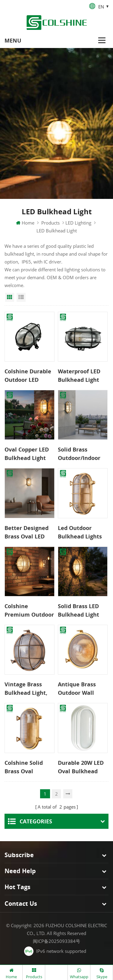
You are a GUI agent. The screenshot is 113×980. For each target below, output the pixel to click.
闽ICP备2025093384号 (56, 941)
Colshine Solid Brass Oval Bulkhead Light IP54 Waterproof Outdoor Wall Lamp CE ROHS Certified (26, 767)
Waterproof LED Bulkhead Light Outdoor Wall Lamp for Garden (81, 376)
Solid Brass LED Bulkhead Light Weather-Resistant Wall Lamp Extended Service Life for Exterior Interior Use (80, 611)
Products (50, 223)
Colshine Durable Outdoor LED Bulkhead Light (28, 376)
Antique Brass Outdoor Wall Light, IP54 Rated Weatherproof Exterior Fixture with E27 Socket (81, 689)
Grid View (10, 297)
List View (21, 297)
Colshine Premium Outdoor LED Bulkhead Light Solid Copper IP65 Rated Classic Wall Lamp (29, 611)
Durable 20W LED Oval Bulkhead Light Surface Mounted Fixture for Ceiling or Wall (82, 767)
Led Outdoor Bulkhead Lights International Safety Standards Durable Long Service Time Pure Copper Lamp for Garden (82, 532)
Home (25, 223)
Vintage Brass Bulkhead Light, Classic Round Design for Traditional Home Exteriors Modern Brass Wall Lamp (28, 689)
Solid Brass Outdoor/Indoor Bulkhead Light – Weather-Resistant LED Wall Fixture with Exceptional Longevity (81, 454)
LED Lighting (78, 223)
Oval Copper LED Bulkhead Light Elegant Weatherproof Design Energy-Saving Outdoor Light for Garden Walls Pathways (27, 454)
